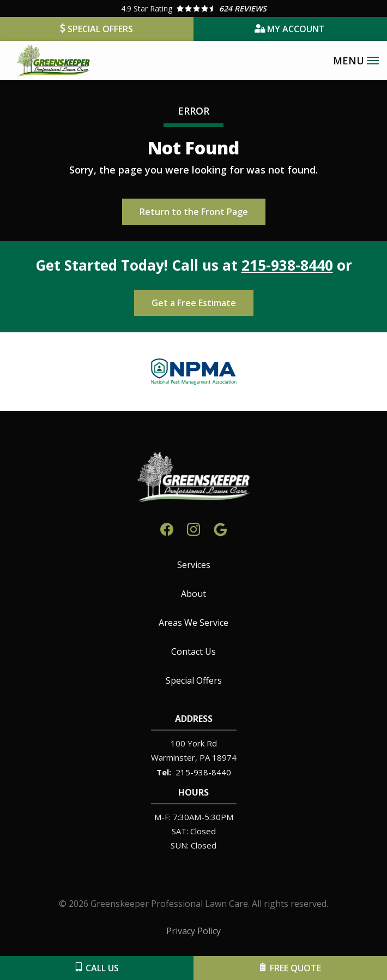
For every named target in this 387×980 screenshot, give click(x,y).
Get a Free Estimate (194, 303)
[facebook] (167, 528)
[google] (220, 528)
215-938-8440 (287, 265)
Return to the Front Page (194, 212)
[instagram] (194, 528)
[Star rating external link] (194, 8)
